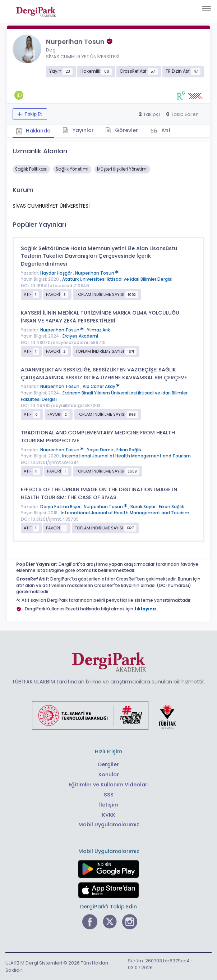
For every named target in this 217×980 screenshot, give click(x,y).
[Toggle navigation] (207, 9)
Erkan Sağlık (129, 450)
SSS (109, 794)
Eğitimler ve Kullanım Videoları (109, 784)
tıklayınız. (146, 609)
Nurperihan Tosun (97, 273)
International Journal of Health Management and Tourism (126, 456)
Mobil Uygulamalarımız (109, 824)
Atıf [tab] (168, 130)
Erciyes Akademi (80, 336)
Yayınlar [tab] (80, 130)
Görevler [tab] (124, 130)
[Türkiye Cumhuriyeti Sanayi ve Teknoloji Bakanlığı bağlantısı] (108, 715)
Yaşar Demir (101, 450)
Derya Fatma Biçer (61, 506)
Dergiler (108, 764)
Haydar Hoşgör (57, 273)
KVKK (109, 814)
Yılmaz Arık (98, 329)
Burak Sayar (144, 506)
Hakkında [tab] (34, 131)
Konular (109, 774)
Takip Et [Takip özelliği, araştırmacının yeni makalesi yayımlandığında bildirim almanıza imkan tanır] (33, 114)
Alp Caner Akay (101, 386)
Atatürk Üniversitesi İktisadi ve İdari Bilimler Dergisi (117, 279)
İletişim (109, 804)
